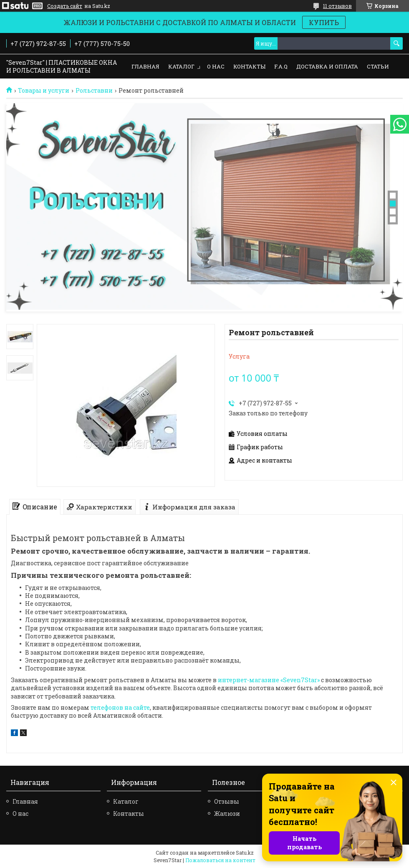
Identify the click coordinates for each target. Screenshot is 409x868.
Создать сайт (65, 6)
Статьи (378, 66)
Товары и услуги (44, 91)
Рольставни (94, 91)
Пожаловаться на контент (220, 860)
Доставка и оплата (327, 66)
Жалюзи (227, 814)
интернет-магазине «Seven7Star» (269, 680)
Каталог (181, 66)
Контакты (249, 66)
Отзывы (227, 801)
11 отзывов (337, 6)
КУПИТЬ (324, 22)
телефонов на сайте (120, 707)
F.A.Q (281, 66)
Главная (145, 66)
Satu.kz (245, 853)
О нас (216, 66)
